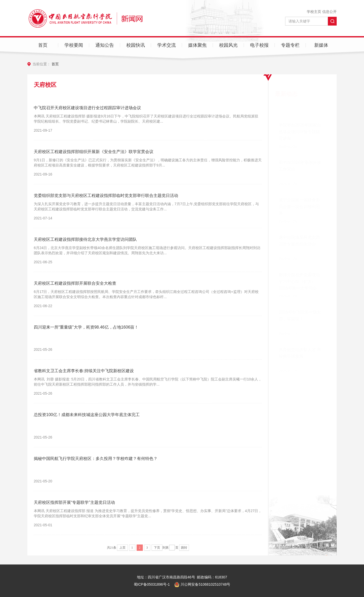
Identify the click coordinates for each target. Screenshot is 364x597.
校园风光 (228, 45)
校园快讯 (136, 45)
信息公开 (329, 12)
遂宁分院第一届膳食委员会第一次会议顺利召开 (299, 181)
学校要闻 (74, 45)
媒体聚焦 (197, 45)
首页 (43, 45)
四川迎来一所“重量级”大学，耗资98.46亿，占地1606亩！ (86, 327)
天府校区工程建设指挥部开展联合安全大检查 (75, 283)
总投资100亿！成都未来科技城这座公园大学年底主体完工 (87, 415)
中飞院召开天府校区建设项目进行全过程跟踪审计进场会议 (87, 108)
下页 (157, 549)
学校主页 (314, 12)
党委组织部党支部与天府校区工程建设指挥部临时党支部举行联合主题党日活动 (106, 196)
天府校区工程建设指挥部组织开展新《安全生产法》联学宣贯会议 (94, 152)
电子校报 (259, 45)
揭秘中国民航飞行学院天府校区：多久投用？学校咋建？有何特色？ (96, 459)
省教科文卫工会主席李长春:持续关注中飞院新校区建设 (84, 371)
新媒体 (321, 45)
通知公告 (105, 45)
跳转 (184, 549)
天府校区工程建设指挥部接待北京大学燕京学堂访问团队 (85, 239)
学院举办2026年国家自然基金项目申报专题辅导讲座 (300, 106)
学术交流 (167, 45)
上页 (122, 549)
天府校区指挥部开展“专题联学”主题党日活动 (74, 502)
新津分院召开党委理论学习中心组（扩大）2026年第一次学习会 (299, 269)
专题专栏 (290, 45)
